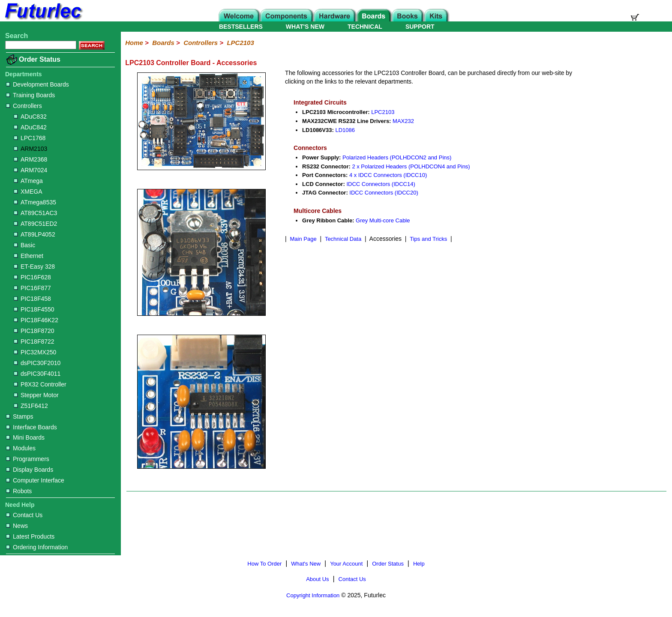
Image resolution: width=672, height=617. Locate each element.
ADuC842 (30, 127)
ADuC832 (30, 117)
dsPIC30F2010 (37, 363)
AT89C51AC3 (35, 213)
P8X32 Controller (40, 384)
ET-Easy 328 (34, 267)
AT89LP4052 (34, 234)
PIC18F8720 (34, 331)
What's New (306, 564)
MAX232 (403, 121)
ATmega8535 (35, 202)
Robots (19, 491)
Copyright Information (313, 595)
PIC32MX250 (35, 352)
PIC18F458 (32, 299)
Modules (21, 448)
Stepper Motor (36, 395)
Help (419, 564)
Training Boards (30, 95)
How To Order (264, 564)
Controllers (24, 106)
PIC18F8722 (34, 341)
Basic (24, 245)
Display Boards (30, 470)
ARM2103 (30, 149)
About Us (317, 579)
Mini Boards (25, 437)
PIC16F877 (32, 288)
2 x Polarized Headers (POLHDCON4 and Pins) (411, 166)
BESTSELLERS (241, 27)
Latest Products (30, 536)
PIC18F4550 (34, 309)
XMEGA (28, 192)
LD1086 (345, 130)
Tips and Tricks (428, 239)
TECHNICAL (365, 27)
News (17, 526)
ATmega (28, 181)
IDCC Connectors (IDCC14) (381, 184)
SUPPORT (420, 27)
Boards (163, 43)
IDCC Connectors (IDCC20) (384, 193)
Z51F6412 (31, 406)
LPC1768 (30, 138)
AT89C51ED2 (35, 224)
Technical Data (343, 239)
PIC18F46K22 (36, 320)
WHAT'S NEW (305, 27)
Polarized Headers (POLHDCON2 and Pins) (397, 157)
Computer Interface (35, 480)
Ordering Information (37, 547)
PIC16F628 (32, 277)
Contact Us (24, 515)
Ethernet (28, 256)
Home (134, 43)
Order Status (40, 59)
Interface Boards (31, 427)
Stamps (19, 416)
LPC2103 (240, 43)
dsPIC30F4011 (37, 374)
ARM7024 (30, 170)
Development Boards (37, 84)
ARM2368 (30, 159)
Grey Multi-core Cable (383, 220)
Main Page (303, 239)
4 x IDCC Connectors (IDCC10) (388, 175)
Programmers (28, 459)
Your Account (346, 564)
